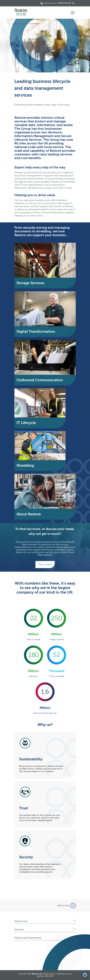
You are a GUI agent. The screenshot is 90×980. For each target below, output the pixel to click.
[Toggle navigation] (73, 13)
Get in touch (45, 565)
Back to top (67, 906)
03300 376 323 (64, 3)
